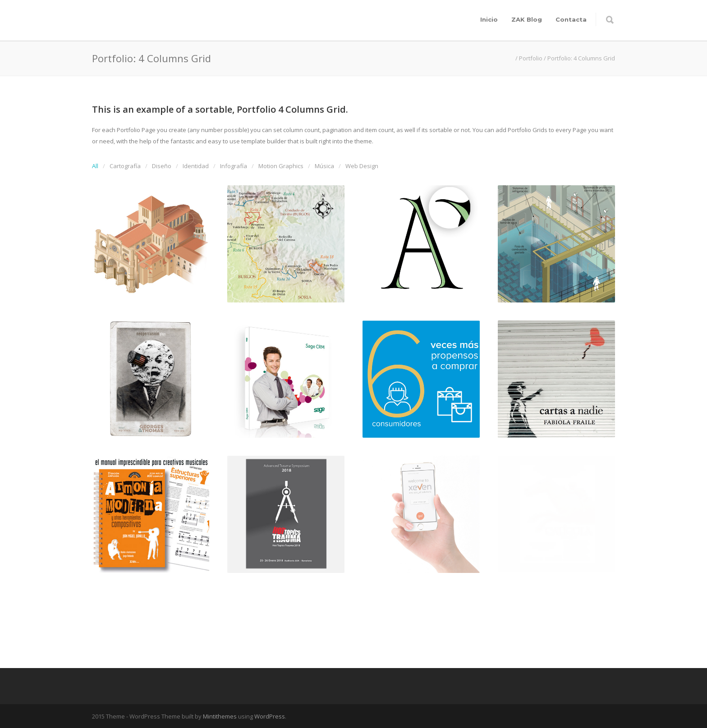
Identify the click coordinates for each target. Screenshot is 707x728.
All (95, 166)
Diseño (162, 166)
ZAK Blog (527, 19)
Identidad (196, 166)
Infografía (234, 166)
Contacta (571, 19)
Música (324, 166)
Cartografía (125, 166)
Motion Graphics (281, 166)
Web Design (362, 166)
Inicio (489, 19)
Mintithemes (220, 716)
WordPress (270, 716)
